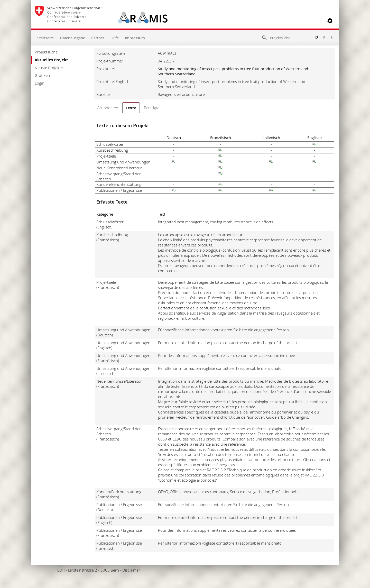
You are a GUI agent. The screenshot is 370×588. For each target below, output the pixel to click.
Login (40, 83)
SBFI (61, 570)
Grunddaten (108, 108)
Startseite (45, 38)
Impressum (135, 38)
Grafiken (42, 75)
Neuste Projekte (49, 68)
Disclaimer (131, 570)
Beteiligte (152, 108)
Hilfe (115, 38)
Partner (98, 38)
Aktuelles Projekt (51, 60)
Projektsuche (46, 52)
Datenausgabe (72, 38)
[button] (330, 21)
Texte (131, 108)
